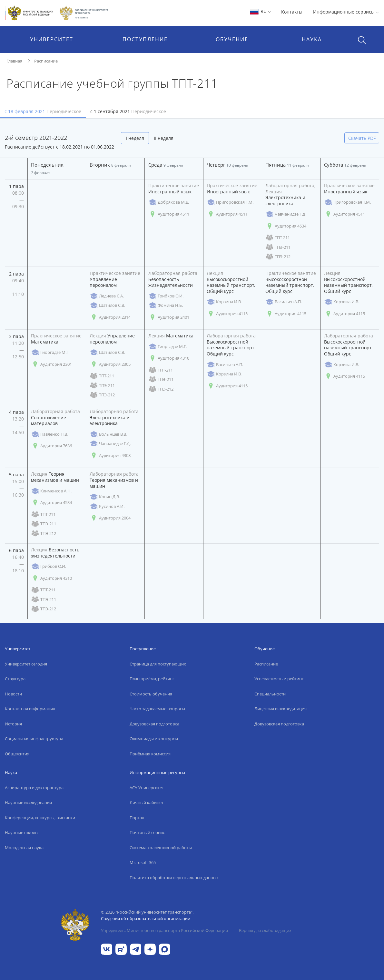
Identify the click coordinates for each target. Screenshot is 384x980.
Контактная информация (30, 709)
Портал (137, 818)
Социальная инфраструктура (34, 739)
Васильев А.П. (284, 302)
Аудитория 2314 (110, 317)
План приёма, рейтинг (152, 679)
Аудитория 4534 (286, 226)
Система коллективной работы (161, 848)
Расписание (46, 61)
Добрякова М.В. (169, 202)
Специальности (270, 694)
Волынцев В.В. (108, 434)
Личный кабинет (147, 802)
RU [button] (260, 11)
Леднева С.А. (107, 296)
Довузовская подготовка (154, 724)
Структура (15, 679)
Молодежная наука (24, 848)
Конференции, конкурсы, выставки (40, 818)
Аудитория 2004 (110, 518)
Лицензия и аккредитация (281, 709)
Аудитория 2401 (169, 317)
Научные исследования (28, 802)
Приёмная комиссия (150, 754)
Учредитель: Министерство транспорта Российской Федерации (164, 930)
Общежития (17, 754)
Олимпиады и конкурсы (154, 739)
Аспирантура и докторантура (34, 788)
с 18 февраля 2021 (43, 111)
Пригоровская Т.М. (230, 202)
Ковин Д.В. (105, 497)
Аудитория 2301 (51, 364)
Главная (14, 61)
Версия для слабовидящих (265, 930)
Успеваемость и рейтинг (279, 679)
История (13, 724)
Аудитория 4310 (169, 358)
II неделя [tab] (164, 138)
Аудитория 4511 (169, 214)
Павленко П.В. (49, 434)
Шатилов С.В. (107, 305)
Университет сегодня (26, 664)
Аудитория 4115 (227, 314)
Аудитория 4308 (110, 456)
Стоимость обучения (151, 694)
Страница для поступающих (158, 664)
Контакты (292, 12)
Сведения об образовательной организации (146, 918)
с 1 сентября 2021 (128, 111)
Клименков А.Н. (51, 491)
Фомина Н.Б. (166, 305)
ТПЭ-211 (278, 247)
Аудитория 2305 (110, 364)
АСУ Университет (147, 788)
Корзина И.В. (224, 302)
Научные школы (22, 832)
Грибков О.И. (166, 296)
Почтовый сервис (147, 832)
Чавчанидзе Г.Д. (286, 214)
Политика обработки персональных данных (174, 878)
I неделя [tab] (135, 138)
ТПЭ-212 (278, 257)
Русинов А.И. (107, 506)
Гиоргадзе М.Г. (50, 352)
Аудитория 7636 (51, 446)
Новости (13, 694)
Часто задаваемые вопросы (157, 709)
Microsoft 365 (143, 862)
